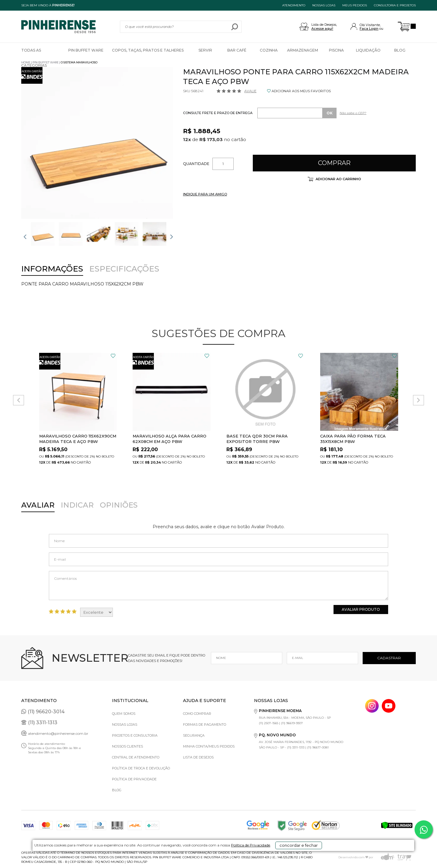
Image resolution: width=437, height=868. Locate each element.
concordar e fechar (302, 857)
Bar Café (237, 50)
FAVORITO (113, 356)
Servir (205, 50)
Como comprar (197, 714)
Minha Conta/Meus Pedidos (209, 746)
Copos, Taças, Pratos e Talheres (148, 50)
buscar (235, 27)
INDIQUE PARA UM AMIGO (205, 194)
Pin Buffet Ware (86, 50)
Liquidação (368, 50)
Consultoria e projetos (395, 5)
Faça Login (369, 29)
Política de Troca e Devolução (141, 768)
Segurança (194, 735)
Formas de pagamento (205, 724)
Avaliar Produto (361, 609)
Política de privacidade (134, 779)
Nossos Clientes (127, 746)
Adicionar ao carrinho (338, 179)
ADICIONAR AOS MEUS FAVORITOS (301, 91)
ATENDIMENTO (294, 5)
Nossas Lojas (125, 724)
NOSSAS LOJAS (324, 5)
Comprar (334, 163)
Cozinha (269, 50)
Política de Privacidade (239, 859)
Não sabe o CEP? (353, 113)
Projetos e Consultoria (135, 735)
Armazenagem (303, 50)
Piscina (336, 50)
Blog (400, 50)
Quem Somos (124, 714)
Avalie (250, 91)
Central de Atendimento (136, 757)
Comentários (218, 586)
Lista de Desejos (198, 757)
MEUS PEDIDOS (355, 5)
